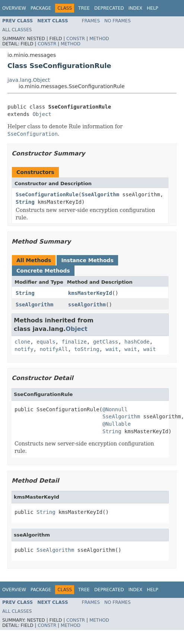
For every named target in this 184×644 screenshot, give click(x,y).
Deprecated (109, 8)
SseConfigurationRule (47, 194)
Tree (84, 8)
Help (153, 8)
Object (42, 114)
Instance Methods (87, 260)
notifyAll (54, 349)
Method (99, 39)
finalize (74, 342)
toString (87, 349)
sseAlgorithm (87, 305)
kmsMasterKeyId (90, 293)
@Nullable (117, 424)
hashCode (137, 342)
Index (136, 8)
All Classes (17, 30)
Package (41, 8)
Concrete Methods (43, 271)
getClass (106, 342)
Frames (91, 21)
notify (24, 349)
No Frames (118, 21)
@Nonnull (115, 409)
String (25, 202)
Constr (76, 39)
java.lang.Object (29, 80)
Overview (14, 8)
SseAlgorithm (100, 194)
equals (46, 342)
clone (22, 342)
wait (112, 349)
